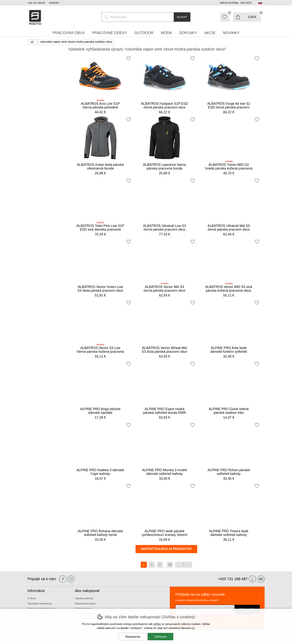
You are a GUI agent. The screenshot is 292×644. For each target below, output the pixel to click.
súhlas (157, 624)
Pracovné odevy (110, 33)
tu (193, 628)
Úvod (33, 42)
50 (170, 565)
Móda (166, 33)
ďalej (183, 565)
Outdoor (144, 33)
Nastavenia (133, 637)
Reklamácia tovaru (85, 604)
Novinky (231, 33)
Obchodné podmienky (40, 604)
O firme (32, 598)
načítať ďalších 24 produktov (166, 549)
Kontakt (54, 3)
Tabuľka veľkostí (84, 598)
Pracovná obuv (69, 33)
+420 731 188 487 (37, 3)
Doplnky (188, 33)
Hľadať (182, 17)
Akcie (210, 33)
